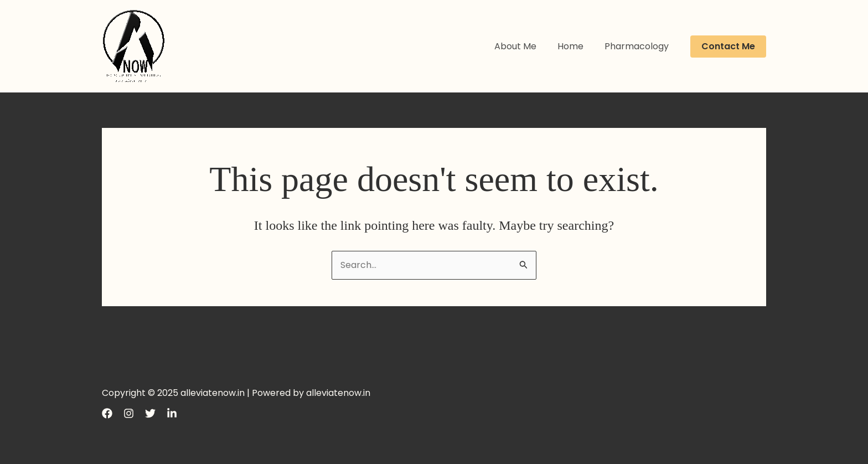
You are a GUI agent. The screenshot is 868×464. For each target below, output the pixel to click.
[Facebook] (107, 413)
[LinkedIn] (172, 413)
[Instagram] (129, 413)
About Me (524, 46)
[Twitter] (150, 413)
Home (575, 46)
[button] (728, 47)
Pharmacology (638, 46)
